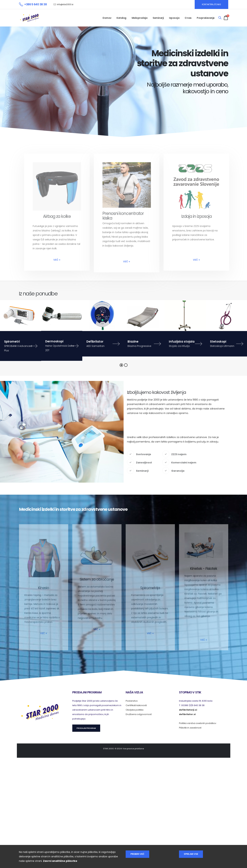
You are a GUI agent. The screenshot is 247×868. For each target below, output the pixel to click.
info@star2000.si (65, 4)
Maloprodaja (140, 18)
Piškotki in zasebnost (190, 728)
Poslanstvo (132, 701)
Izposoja (174, 18)
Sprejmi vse (191, 854)
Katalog (121, 18)
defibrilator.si (187, 714)
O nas (188, 18)
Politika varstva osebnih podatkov (198, 723)
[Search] (220, 18)
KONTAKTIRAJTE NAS (211, 4)
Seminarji (158, 18)
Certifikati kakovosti (136, 705)
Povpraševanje (206, 18)
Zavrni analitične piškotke (60, 861)
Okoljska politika (135, 710)
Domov (107, 18)
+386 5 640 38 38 (35, 4)
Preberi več (137, 854)
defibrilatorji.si (188, 710)
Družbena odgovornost (139, 714)
